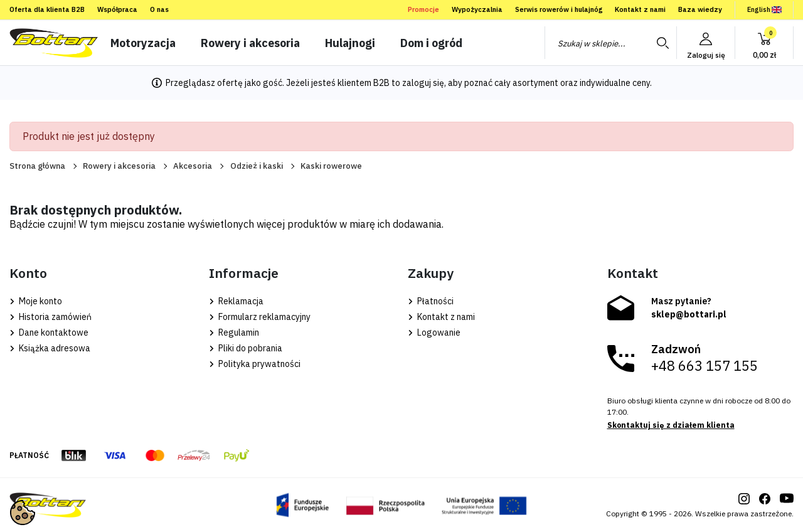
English (764, 9)
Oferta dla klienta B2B (47, 9)
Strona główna (37, 166)
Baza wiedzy (700, 9)
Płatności (431, 301)
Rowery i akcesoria (119, 166)
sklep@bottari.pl (689, 314)
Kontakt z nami (640, 9)
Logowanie (434, 332)
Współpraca (117, 9)
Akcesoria (193, 166)
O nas (159, 9)
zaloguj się (423, 83)
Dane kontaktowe (49, 332)
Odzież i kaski (257, 166)
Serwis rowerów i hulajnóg (559, 9)
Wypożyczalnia (477, 9)
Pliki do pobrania (246, 348)
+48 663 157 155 (705, 366)
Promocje (423, 9)
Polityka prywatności (255, 364)
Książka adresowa (50, 348)
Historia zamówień (51, 317)
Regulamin (234, 332)
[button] (764, 43)
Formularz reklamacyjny (260, 317)
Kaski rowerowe (331, 166)
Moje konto (36, 301)
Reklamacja (236, 301)
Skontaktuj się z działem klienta (671, 425)
